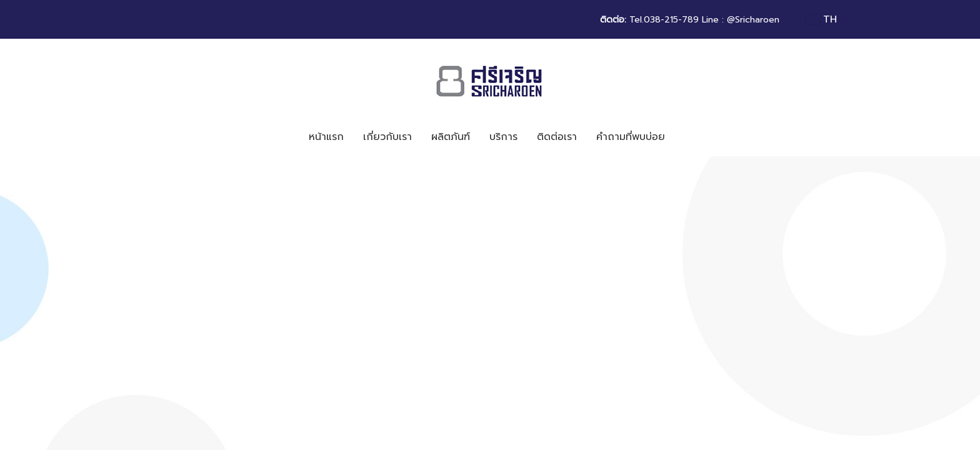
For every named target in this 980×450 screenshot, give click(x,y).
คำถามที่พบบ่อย (631, 137)
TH (822, 19)
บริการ (503, 137)
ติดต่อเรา (557, 137)
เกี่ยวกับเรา (387, 137)
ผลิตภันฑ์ (451, 137)
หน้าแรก (326, 137)
